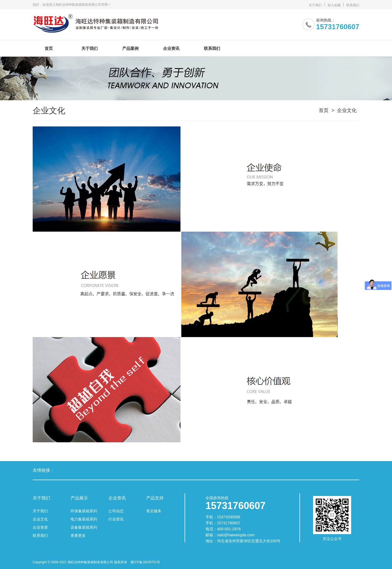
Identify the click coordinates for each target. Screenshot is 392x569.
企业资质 (40, 527)
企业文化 (347, 110)
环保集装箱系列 (84, 511)
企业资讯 (171, 48)
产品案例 (130, 48)
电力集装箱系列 (84, 519)
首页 (49, 48)
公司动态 (116, 511)
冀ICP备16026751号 (145, 562)
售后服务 (154, 511)
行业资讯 (116, 519)
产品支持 (155, 498)
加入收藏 (334, 5)
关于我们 (315, 5)
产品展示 (79, 498)
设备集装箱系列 (84, 527)
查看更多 (78, 535)
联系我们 (353, 5)
